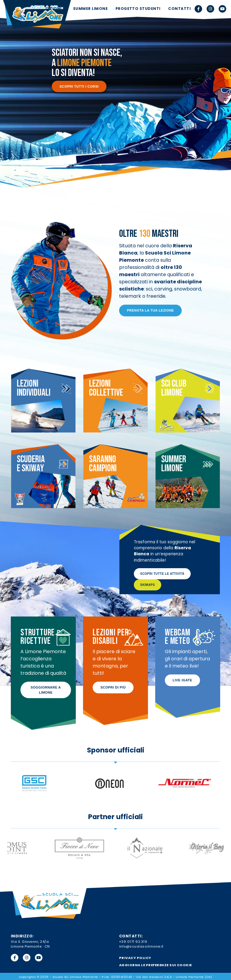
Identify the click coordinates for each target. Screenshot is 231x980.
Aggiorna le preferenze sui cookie (156, 965)
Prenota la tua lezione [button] (150, 310)
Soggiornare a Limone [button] (46, 690)
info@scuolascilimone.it (141, 946)
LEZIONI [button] (54, 9)
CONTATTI (179, 9)
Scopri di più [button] (113, 687)
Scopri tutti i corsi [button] (79, 86)
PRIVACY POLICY (135, 958)
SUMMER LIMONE (90, 9)
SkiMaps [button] (148, 585)
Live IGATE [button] (182, 680)
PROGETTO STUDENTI (138, 9)
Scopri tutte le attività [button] (162, 574)
